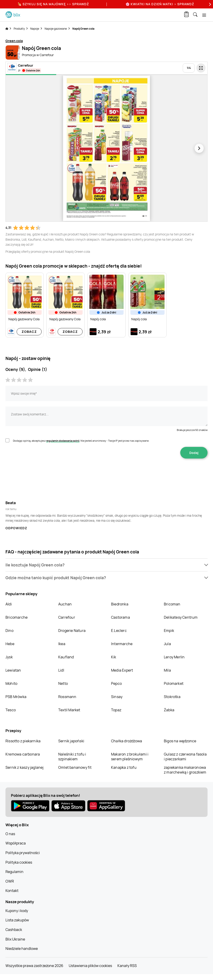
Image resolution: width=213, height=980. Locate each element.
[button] (106, 565)
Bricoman (172, 604)
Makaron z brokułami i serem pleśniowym (130, 757)
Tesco (11, 710)
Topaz (116, 710)
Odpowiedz (16, 528)
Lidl (61, 670)
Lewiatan (13, 670)
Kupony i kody (17, 911)
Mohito (11, 683)
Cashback (14, 930)
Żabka (169, 710)
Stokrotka (172, 697)
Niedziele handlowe (22, 949)
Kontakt (12, 891)
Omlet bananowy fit (75, 767)
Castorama (120, 617)
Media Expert (122, 670)
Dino (9, 631)
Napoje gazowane (56, 29)
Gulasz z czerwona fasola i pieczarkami (185, 757)
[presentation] (106, 473)
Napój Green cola (83, 29)
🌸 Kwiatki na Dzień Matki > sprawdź (160, 4)
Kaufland (66, 657)
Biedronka (120, 604)
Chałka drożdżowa (127, 741)
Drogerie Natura (72, 631)
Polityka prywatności (23, 853)
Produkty (19, 29)
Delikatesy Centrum (181, 617)
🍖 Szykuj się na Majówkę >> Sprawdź (53, 4)
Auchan (65, 604)
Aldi (9, 604)
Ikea (62, 644)
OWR (10, 881)
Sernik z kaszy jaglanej (25, 767)
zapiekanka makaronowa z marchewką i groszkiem (185, 770)
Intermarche (122, 644)
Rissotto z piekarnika (23, 741)
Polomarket (174, 683)
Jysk (9, 657)
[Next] (209, 4)
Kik (114, 657)
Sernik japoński (71, 741)
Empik (169, 631)
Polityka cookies (19, 862)
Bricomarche (16, 617)
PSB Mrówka (16, 697)
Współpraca (16, 843)
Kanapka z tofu (124, 767)
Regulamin (14, 872)
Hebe (10, 644)
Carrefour (67, 617)
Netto (63, 683)
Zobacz (29, 332)
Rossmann (67, 697)
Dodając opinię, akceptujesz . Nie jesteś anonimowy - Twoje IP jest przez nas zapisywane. (81, 441)
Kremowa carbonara (23, 754)
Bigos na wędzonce (180, 741)
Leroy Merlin (174, 657)
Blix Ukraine (15, 939)
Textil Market (69, 710)
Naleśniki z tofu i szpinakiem (72, 757)
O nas (10, 834)
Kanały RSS (127, 966)
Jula (167, 644)
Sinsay (117, 697)
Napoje (35, 29)
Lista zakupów (17, 920)
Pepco (116, 683)
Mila (167, 670)
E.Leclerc (119, 631)
